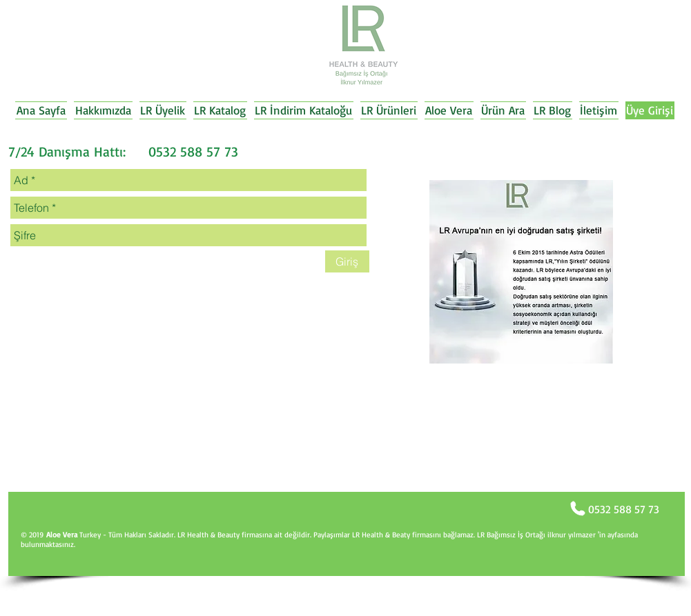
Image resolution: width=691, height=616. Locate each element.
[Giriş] (347, 261)
